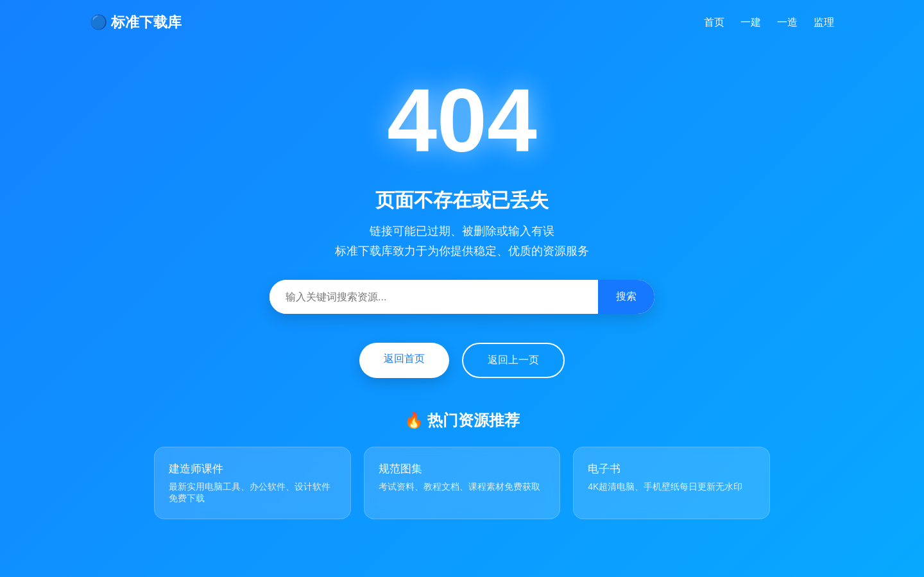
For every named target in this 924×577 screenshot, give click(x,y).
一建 (751, 22)
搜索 (626, 296)
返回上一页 (513, 360)
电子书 (604, 469)
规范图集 (400, 469)
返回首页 (404, 358)
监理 (824, 22)
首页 (714, 22)
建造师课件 (196, 469)
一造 (787, 22)
